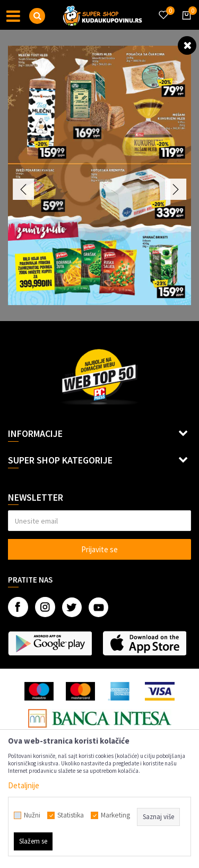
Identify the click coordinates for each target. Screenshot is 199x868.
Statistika (71, 815)
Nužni (32, 815)
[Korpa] (185, 25)
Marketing (115, 815)
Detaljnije (24, 785)
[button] (37, 16)
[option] (99, 175)
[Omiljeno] (163, 9)
